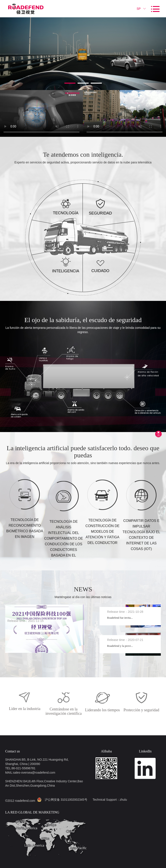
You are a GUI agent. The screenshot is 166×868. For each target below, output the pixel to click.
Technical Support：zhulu (110, 800)
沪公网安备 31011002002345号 (66, 800)
